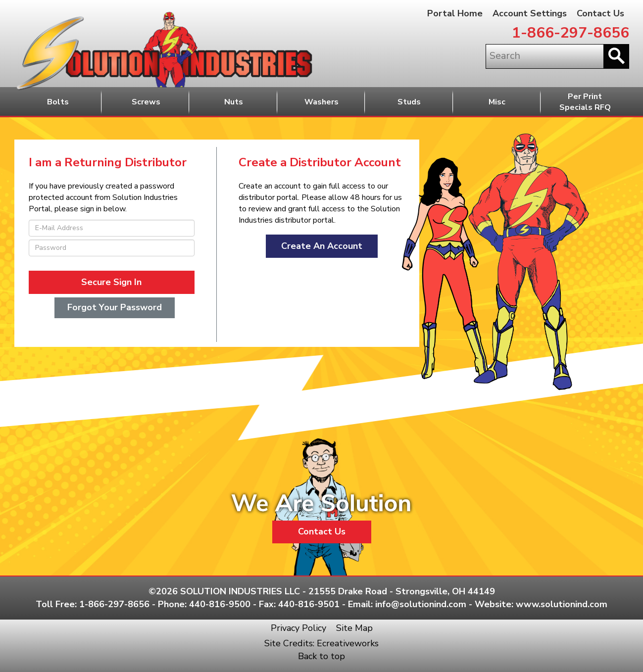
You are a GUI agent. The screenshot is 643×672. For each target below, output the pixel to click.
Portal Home (455, 13)
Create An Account (322, 246)
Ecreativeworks (348, 643)
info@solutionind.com (421, 604)
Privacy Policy (298, 628)
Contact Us (600, 13)
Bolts (58, 102)
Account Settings (530, 13)
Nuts (234, 102)
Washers (321, 102)
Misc (497, 102)
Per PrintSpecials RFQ (585, 102)
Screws (146, 102)
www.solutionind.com (562, 604)
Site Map (354, 628)
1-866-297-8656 (570, 33)
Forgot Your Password (115, 307)
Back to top (321, 656)
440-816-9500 (220, 604)
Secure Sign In (111, 282)
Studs (409, 102)
